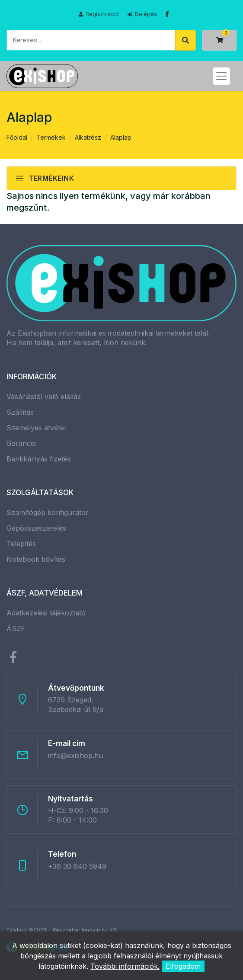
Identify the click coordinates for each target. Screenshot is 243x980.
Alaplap (121, 137)
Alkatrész (88, 137)
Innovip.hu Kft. (100, 930)
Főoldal (17, 137)
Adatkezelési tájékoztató (46, 613)
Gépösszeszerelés (36, 528)
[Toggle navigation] (221, 76)
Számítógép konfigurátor (48, 512)
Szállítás (20, 412)
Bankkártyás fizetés (39, 459)
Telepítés (21, 544)
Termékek (51, 137)
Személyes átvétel (36, 428)
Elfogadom (183, 966)
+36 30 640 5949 (77, 866)
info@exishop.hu (75, 756)
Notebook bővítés (36, 559)
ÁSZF (16, 628)
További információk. (125, 966)
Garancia (21, 443)
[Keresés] (91, 40)
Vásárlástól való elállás (44, 397)
